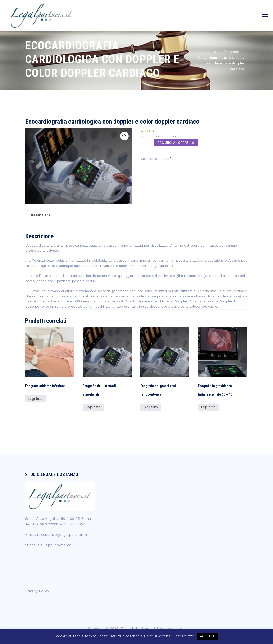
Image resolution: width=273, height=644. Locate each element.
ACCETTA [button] (207, 636)
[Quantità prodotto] (147, 144)
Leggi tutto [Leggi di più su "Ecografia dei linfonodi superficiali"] (93, 407)
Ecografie (166, 159)
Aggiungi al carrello (176, 143)
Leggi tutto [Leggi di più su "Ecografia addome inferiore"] (36, 399)
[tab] (41, 215)
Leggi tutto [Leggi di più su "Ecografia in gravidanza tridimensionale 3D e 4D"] (208, 407)
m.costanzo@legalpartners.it (62, 535)
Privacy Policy (37, 591)
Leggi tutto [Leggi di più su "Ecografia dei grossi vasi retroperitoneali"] (151, 407)
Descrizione (41, 215)
